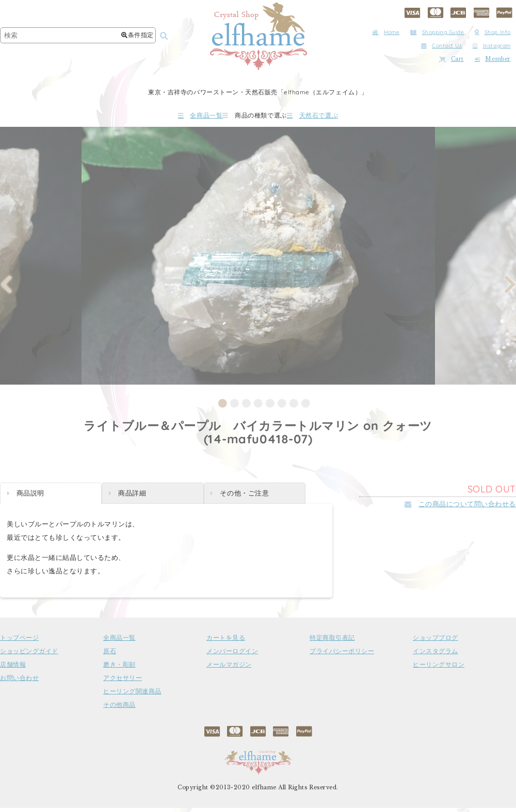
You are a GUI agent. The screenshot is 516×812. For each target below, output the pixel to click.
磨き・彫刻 (119, 669)
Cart (451, 59)
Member (493, 59)
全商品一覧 (170, 117)
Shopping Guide (437, 32)
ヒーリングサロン (439, 669)
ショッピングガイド (29, 655)
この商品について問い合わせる (460, 508)
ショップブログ (436, 642)
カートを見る (226, 642)
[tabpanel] (258, 260)
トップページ (19, 642)
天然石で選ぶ (343, 117)
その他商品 (119, 709)
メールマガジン (229, 669)
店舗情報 (13, 669)
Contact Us (441, 46)
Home (386, 32)
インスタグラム (436, 655)
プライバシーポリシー (342, 655)
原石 (110, 655)
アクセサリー (123, 682)
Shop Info (493, 32)
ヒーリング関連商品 (132, 695)
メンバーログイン (232, 655)
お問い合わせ (19, 682)
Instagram (492, 46)
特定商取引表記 (332, 642)
